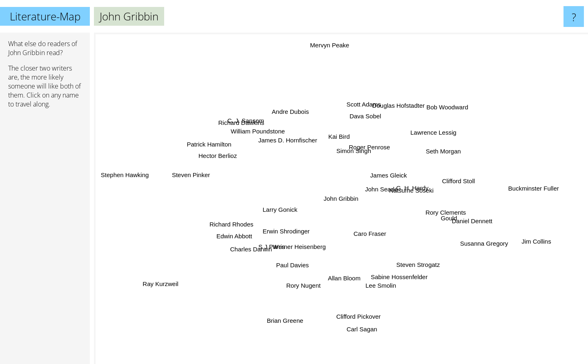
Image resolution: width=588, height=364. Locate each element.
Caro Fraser (366, 229)
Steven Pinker (177, 172)
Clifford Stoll (443, 182)
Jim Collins (513, 237)
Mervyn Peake (332, 60)
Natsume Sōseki (402, 190)
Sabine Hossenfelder (398, 269)
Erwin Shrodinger (283, 229)
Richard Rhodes (234, 224)
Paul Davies (291, 266)
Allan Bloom (343, 274)
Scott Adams (361, 116)
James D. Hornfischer (294, 146)
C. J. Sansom (252, 126)
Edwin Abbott (211, 243)
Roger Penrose (377, 128)
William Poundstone (269, 137)
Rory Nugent (304, 280)
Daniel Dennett (472, 223)
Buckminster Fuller (511, 187)
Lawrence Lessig (433, 132)
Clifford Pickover (360, 316)
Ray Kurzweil (172, 281)
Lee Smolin (378, 282)
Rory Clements (439, 212)
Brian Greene (298, 321)
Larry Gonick (288, 207)
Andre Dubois (299, 120)
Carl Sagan (372, 341)
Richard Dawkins (235, 104)
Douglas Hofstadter (410, 101)
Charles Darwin (262, 245)
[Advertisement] (45, 240)
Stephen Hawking (121, 173)
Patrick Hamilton (225, 148)
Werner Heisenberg (296, 248)
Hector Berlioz (229, 161)
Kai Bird (343, 142)
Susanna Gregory (471, 239)
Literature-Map (45, 16)
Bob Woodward (435, 117)
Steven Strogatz (413, 260)
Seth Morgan (433, 155)
